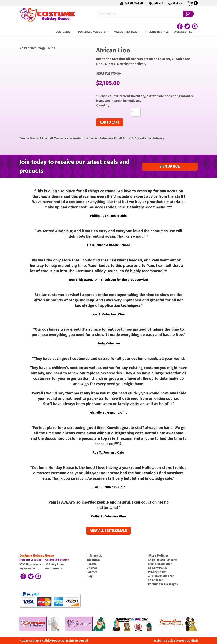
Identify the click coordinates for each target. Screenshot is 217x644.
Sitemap (92, 568)
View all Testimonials (108, 531)
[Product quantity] (136, 112)
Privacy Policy (157, 572)
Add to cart (110, 122)
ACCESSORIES (183, 32)
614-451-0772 (54, 569)
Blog (90, 576)
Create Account (132, 3)
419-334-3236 (27, 569)
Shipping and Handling (163, 560)
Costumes (63, 32)
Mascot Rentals (125, 32)
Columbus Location (57, 560)
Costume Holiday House (37, 556)
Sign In (156, 3)
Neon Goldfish (189, 641)
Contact (92, 572)
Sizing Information (160, 564)
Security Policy (158, 568)
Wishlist (175, 3)
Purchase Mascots (92, 32)
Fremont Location (31, 560)
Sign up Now (170, 166)
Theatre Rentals (157, 32)
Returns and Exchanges (163, 584)
